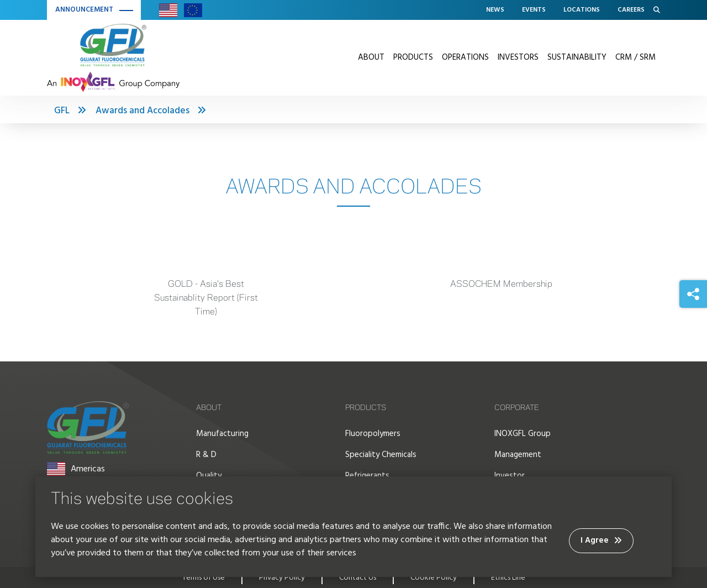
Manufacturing (222, 434)
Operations (465, 57)
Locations (582, 10)
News (495, 10)
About (371, 57)
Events (534, 10)
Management (518, 455)
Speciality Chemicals (381, 455)
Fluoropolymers (373, 434)
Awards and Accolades (143, 111)
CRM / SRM (635, 57)
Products (413, 57)
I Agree (601, 540)
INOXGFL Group (523, 434)
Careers (631, 10)
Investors (518, 57)
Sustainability (577, 57)
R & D (206, 455)
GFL (62, 111)
